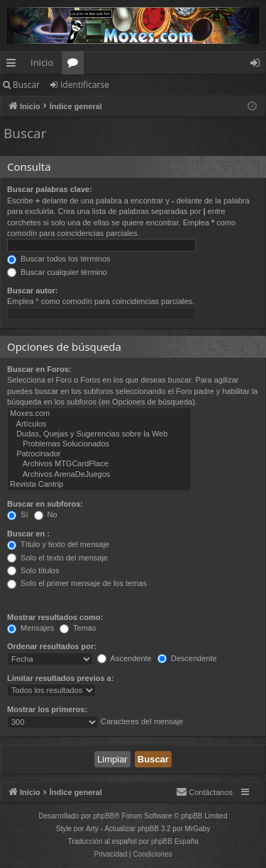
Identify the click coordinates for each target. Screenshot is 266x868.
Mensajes (31, 628)
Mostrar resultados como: (55, 617)
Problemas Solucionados (99, 444)
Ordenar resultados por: (52, 646)
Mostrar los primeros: (47, 709)
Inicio (42, 62)
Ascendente (124, 658)
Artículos (99, 424)
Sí (17, 514)
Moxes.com (99, 414)
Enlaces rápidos (14, 65)
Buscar (26, 85)
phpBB (104, 816)
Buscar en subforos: (45, 504)
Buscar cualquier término (57, 272)
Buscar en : (28, 534)
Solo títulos (33, 570)
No (46, 514)
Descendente (187, 658)
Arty (92, 829)
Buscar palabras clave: (50, 189)
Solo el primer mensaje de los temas (77, 583)
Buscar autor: (33, 291)
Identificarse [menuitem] (259, 65)
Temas (78, 628)
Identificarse (85, 85)
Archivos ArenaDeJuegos (99, 475)
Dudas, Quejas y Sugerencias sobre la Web (99, 434)
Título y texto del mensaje (58, 544)
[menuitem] (204, 792)
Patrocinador (99, 454)
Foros (76, 65)
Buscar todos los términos (59, 259)
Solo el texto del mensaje (57, 558)
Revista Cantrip (99, 485)
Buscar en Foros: (39, 369)
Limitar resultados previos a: (60, 678)
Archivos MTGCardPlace (99, 464)
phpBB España (175, 841)
